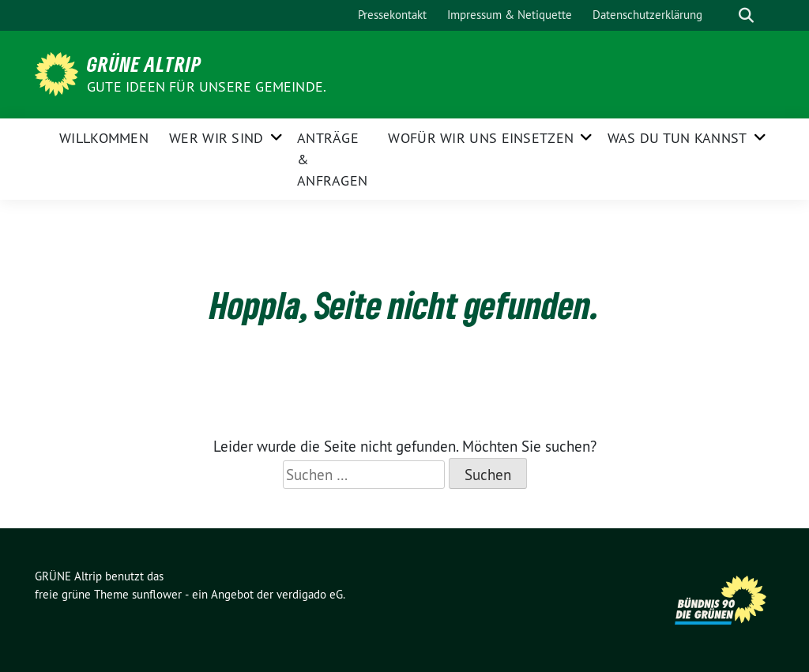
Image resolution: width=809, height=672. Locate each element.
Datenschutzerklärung (647, 15)
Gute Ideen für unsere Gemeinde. (207, 86)
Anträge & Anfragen (332, 159)
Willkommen (104, 138)
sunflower (157, 594)
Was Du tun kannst (677, 138)
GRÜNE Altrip (144, 64)
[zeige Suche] (746, 15)
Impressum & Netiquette (510, 15)
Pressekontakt (392, 15)
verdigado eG (310, 594)
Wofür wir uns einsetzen (481, 138)
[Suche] (724, 15)
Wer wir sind (216, 138)
